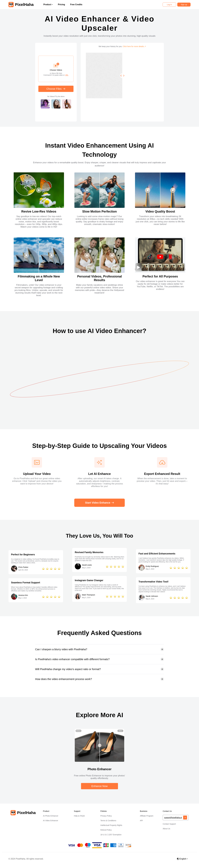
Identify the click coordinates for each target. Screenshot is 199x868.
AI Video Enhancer (51, 821)
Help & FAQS (79, 816)
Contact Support (169, 824)
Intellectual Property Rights (111, 825)
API (141, 821)
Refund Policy (106, 830)
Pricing (61, 4)
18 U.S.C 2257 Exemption (111, 835)
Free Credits (76, 4)
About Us (166, 829)
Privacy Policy (106, 816)
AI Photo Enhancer (51, 816)
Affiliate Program (147, 816)
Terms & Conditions (108, 821)
